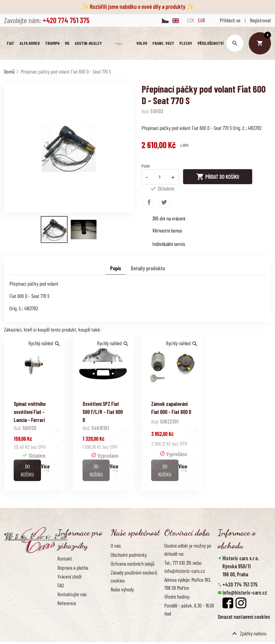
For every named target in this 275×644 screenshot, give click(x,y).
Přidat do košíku (218, 177)
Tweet (164, 202)
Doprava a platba (73, 567)
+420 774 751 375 (240, 584)
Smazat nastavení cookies (244, 617)
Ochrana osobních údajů (133, 563)
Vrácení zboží (69, 576)
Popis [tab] (116, 268)
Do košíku (27, 470)
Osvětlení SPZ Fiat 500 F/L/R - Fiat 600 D (103, 412)
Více (45, 466)
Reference (67, 603)
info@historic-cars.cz (245, 592)
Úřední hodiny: (177, 596)
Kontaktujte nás (72, 594)
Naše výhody (122, 589)
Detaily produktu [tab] (148, 268)
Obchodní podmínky (129, 555)
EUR (201, 20)
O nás (116, 546)
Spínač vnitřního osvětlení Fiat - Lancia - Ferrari (30, 412)
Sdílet (149, 202)
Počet (146, 166)
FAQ (61, 585)
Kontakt (65, 559)
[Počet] (160, 177)
